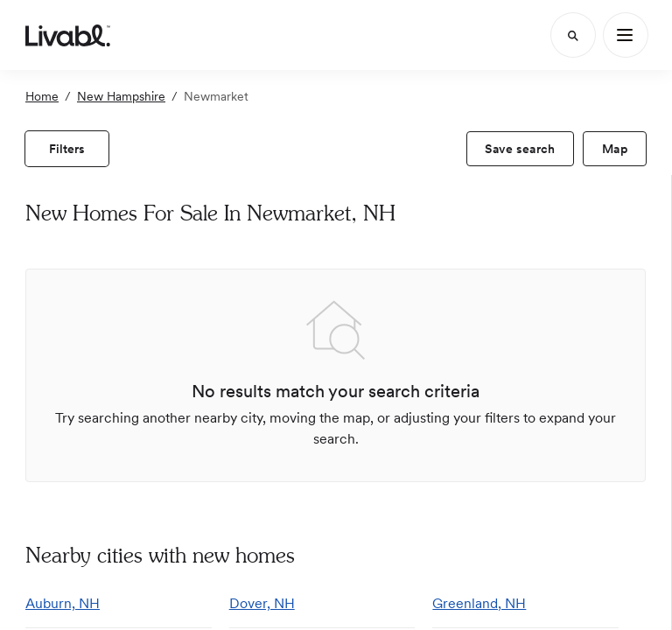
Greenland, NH (479, 603)
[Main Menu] (626, 35)
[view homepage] (68, 35)
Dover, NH (262, 603)
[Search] (573, 35)
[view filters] (67, 149)
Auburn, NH (63, 603)
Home (42, 96)
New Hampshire (121, 96)
